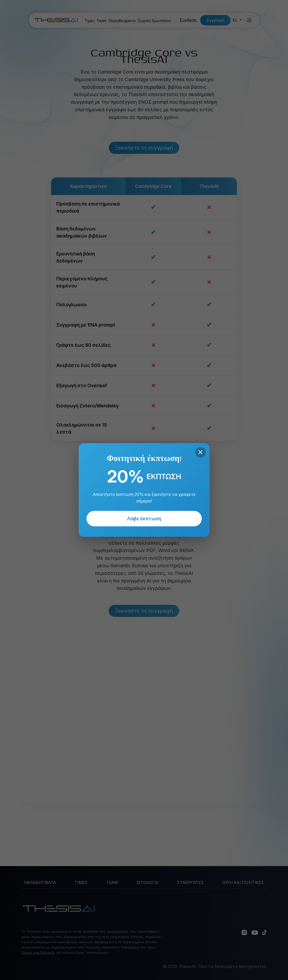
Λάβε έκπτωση (144, 519)
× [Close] (200, 452)
